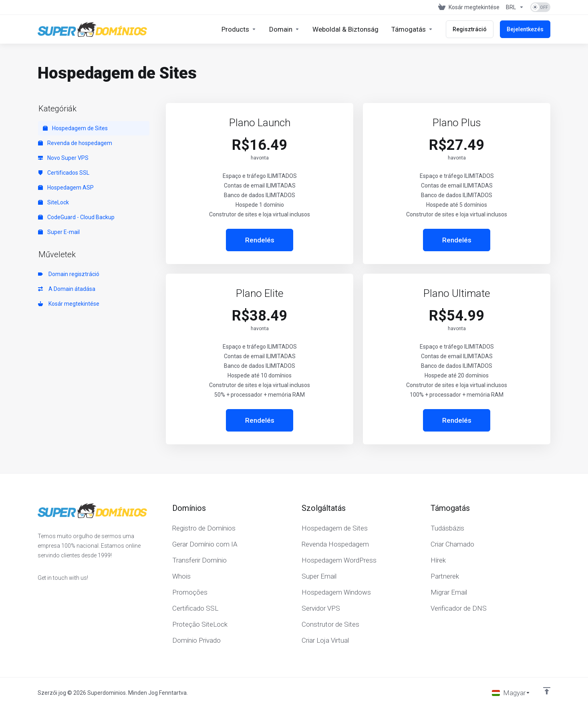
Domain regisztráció (69, 274)
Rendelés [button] (260, 240)
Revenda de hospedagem (75, 143)
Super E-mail (59, 232)
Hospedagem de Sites (75, 128)
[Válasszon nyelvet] (511, 693)
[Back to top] (547, 691)
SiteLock (53, 202)
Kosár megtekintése (69, 304)
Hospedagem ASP (66, 188)
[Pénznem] (515, 7)
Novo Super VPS (63, 158)
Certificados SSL (64, 173)
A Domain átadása (67, 289)
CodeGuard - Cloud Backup (76, 217)
